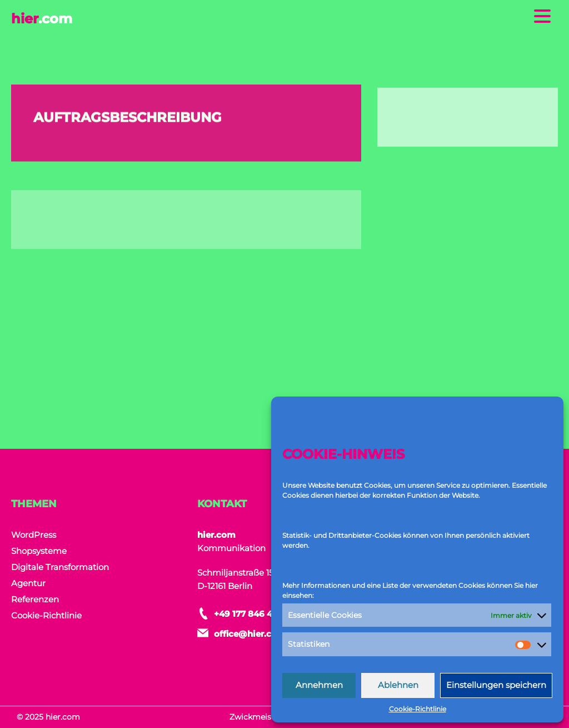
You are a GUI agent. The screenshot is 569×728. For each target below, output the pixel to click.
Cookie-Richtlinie (418, 709)
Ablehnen (398, 685)
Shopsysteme (39, 551)
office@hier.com (250, 634)
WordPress (34, 535)
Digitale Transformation (60, 567)
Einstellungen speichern (496, 685)
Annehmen (319, 685)
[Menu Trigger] (543, 15)
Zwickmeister (256, 717)
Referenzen (35, 599)
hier (42, 19)
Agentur (28, 583)
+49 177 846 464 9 (253, 614)
